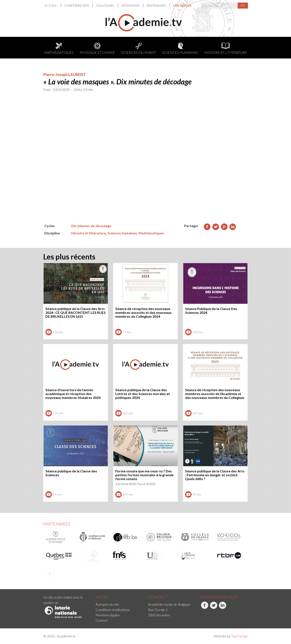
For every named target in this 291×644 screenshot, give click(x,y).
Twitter (214, 608)
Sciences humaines (180, 49)
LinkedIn (223, 608)
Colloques (105, 5)
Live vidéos (182, 5)
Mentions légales (108, 615)
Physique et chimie (97, 49)
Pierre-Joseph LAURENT (64, 75)
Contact (102, 620)
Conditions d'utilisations (113, 610)
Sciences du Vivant (139, 49)
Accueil (51, 5)
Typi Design (240, 636)
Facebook (205, 608)
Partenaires (157, 5)
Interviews (131, 5)
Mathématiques (59, 49)
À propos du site (107, 604)
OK (243, 5)
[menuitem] (53, 5)
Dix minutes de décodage (91, 226)
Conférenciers (77, 5)
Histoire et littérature (226, 49)
